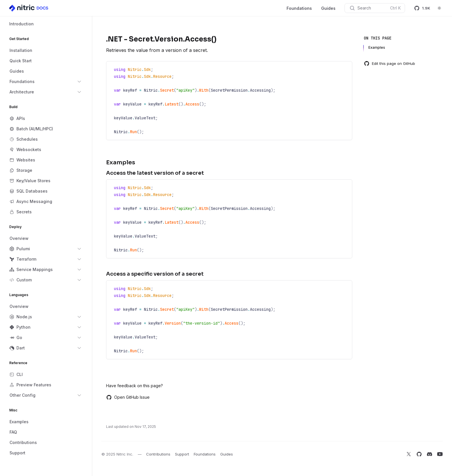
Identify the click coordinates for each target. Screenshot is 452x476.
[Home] (29, 8)
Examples (377, 47)
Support (182, 454)
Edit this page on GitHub (389, 63)
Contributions (158, 454)
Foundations (299, 8)
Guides (328, 8)
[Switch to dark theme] (439, 8)
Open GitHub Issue (128, 397)
